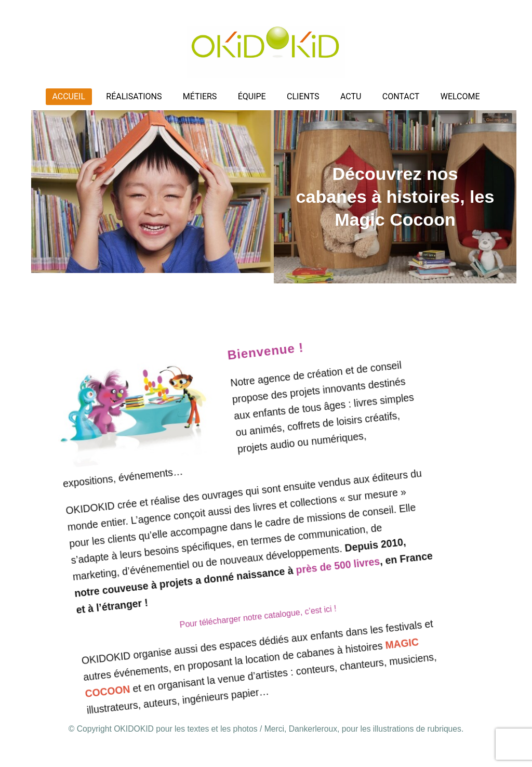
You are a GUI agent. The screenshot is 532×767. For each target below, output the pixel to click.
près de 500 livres (330, 574)
